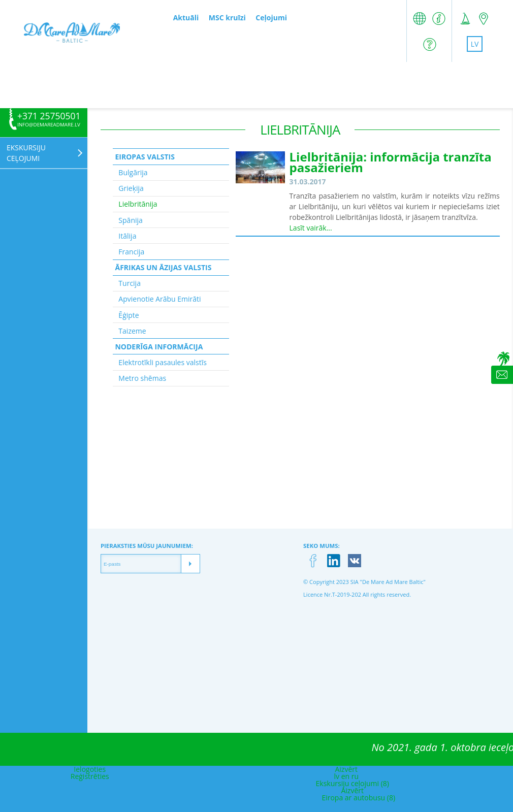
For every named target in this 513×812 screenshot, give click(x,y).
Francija (131, 252)
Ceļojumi (271, 18)
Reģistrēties (90, 776)
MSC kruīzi (227, 18)
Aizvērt (346, 769)
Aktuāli (186, 18)
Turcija (130, 283)
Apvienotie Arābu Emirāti (159, 299)
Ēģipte (129, 315)
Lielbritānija (138, 204)
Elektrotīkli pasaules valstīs (163, 362)
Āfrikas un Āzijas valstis (163, 267)
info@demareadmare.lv (49, 125)
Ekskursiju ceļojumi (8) (352, 783)
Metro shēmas (142, 378)
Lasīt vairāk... (311, 228)
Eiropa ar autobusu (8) (358, 798)
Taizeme (132, 331)
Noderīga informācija (159, 347)
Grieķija (131, 188)
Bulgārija (133, 172)
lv (475, 44)
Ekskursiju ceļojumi (26, 153)
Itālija (127, 236)
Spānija (130, 220)
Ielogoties (90, 769)
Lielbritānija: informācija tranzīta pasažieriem (391, 162)
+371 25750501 (49, 116)
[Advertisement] (256, 85)
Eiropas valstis (145, 157)
